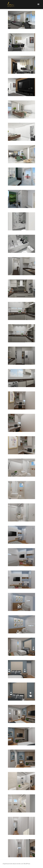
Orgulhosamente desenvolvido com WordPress (16, 864)
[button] (38, 4)
